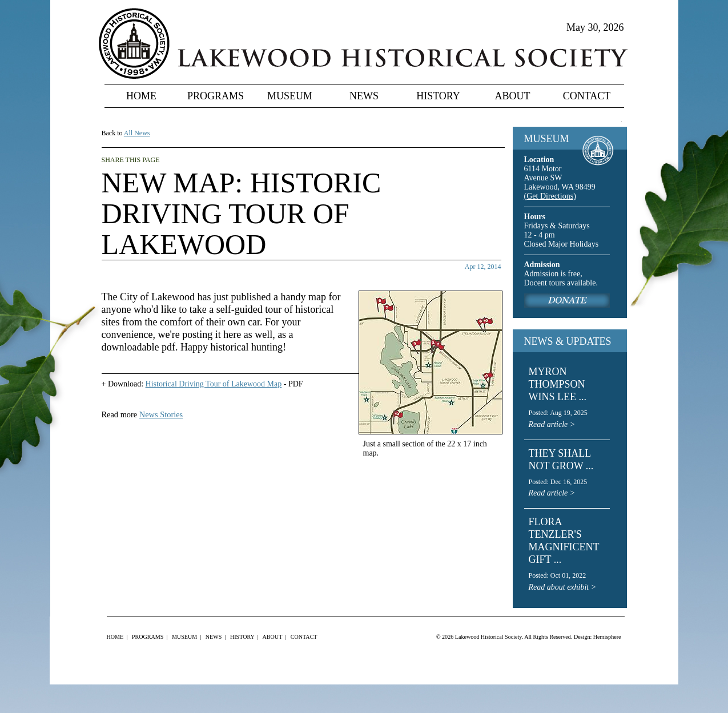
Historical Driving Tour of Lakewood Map (214, 384)
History (438, 96)
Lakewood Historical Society (488, 637)
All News (137, 133)
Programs (216, 96)
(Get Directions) (550, 196)
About (513, 96)
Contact (587, 96)
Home (141, 96)
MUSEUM (547, 139)
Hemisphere (607, 637)
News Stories (161, 414)
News (364, 96)
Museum (290, 96)
